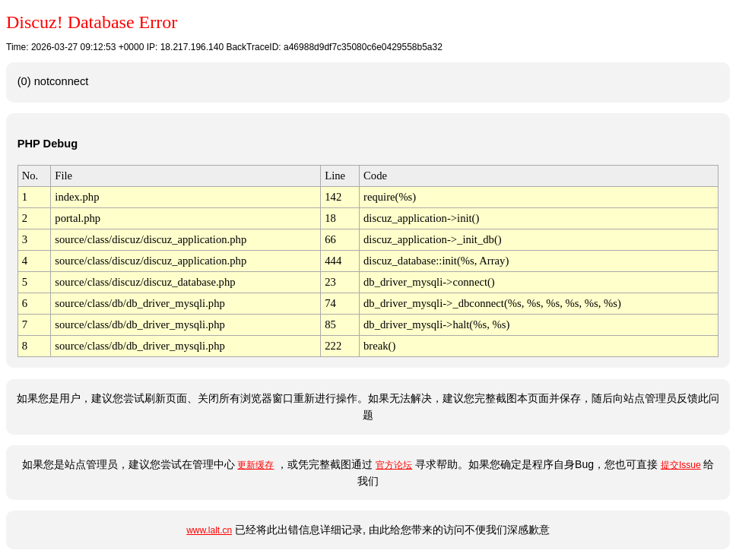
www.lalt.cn (209, 530)
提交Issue (681, 465)
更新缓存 (255, 465)
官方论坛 (394, 465)
